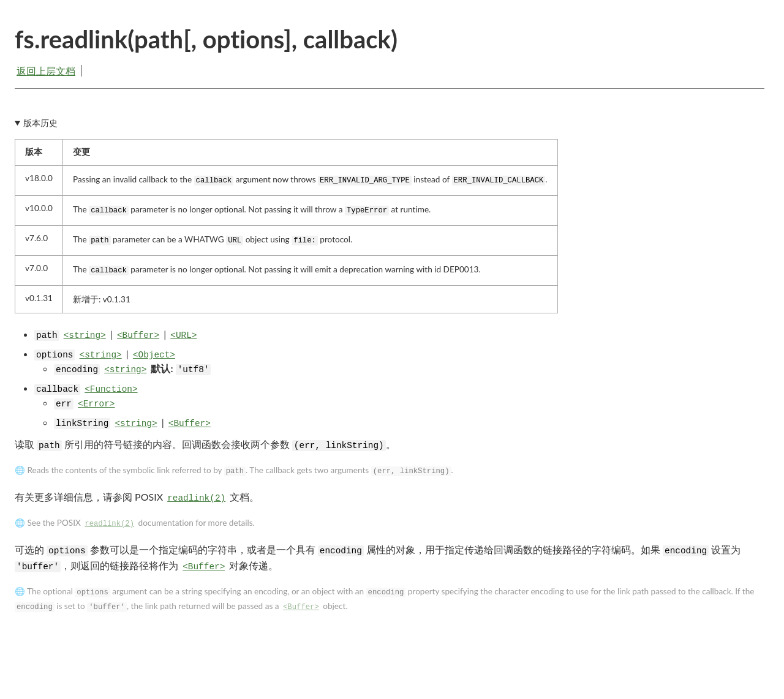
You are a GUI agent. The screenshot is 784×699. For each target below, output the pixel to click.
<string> (85, 335)
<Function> (111, 389)
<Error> (96, 404)
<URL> (183, 335)
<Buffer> (138, 335)
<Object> (154, 355)
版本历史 (40, 123)
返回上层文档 (46, 71)
